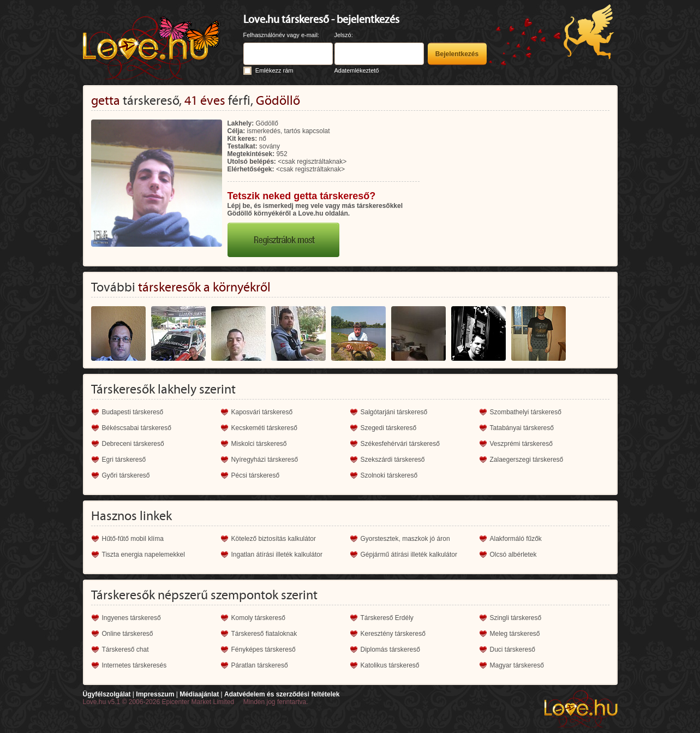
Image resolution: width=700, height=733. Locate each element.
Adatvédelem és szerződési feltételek (282, 694)
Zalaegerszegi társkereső (527, 460)
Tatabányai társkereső (522, 428)
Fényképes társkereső (264, 649)
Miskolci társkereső (259, 444)
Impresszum (155, 694)
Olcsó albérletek (513, 555)
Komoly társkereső (258, 618)
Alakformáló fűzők (516, 539)
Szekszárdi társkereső (393, 460)
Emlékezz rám (274, 70)
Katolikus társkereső (390, 665)
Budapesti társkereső (133, 412)
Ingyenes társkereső (131, 618)
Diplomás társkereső (390, 649)
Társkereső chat (125, 649)
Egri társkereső (124, 460)
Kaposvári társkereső (262, 412)
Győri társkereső (126, 475)
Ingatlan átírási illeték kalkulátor (277, 555)
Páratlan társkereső (260, 665)
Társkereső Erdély (387, 618)
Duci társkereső (513, 649)
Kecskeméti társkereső (264, 428)
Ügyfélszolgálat (107, 694)
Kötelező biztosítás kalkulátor (274, 539)
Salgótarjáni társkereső (394, 412)
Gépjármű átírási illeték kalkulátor (409, 555)
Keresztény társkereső (393, 634)
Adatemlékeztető (357, 70)
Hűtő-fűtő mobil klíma (133, 539)
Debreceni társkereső (133, 444)
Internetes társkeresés (134, 665)
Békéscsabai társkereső (137, 428)
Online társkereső (128, 634)
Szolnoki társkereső (389, 475)
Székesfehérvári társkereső (400, 444)
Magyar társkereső (517, 665)
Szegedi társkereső (389, 428)
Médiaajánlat (199, 694)
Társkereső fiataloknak (264, 634)
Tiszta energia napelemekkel (143, 555)
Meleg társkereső (515, 634)
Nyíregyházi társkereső (265, 460)
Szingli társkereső (516, 618)
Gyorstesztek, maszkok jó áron (405, 539)
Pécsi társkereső (256, 475)
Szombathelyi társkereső (526, 412)
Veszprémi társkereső (521, 444)
